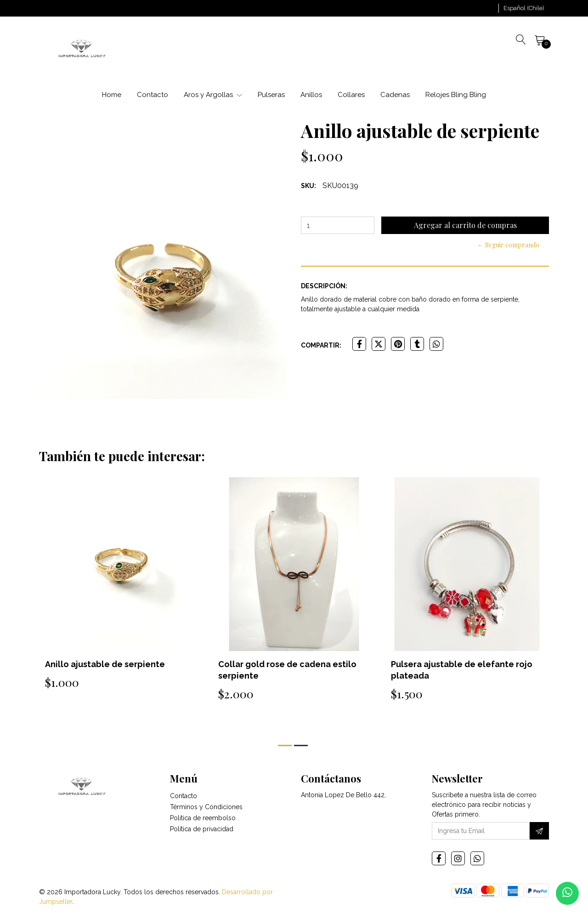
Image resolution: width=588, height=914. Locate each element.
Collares (351, 95)
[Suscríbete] (539, 831)
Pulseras (271, 95)
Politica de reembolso (203, 818)
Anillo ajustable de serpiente (105, 664)
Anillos (311, 95)
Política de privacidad (202, 829)
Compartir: (321, 345)
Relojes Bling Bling (456, 95)
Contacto (153, 95)
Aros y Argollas (213, 95)
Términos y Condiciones (206, 807)
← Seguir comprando (508, 245)
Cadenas (395, 95)
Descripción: (324, 286)
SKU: (308, 186)
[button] (524, 8)
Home (112, 95)
